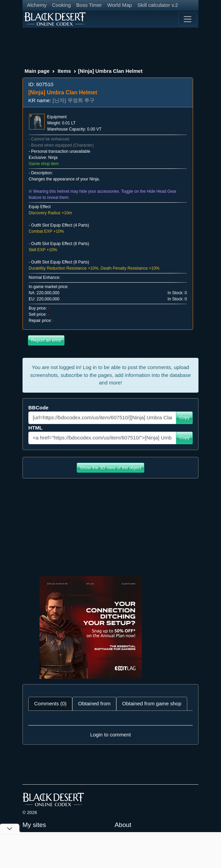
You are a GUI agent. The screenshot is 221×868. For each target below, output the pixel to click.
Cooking (62, 5)
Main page (37, 71)
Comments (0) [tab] (50, 703)
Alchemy (37, 5)
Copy (184, 417)
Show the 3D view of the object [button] (110, 468)
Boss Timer (89, 5)
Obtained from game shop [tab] (152, 703)
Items (64, 71)
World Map (120, 5)
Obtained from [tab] (94, 703)
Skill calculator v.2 (158, 5)
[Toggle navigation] (188, 19)
